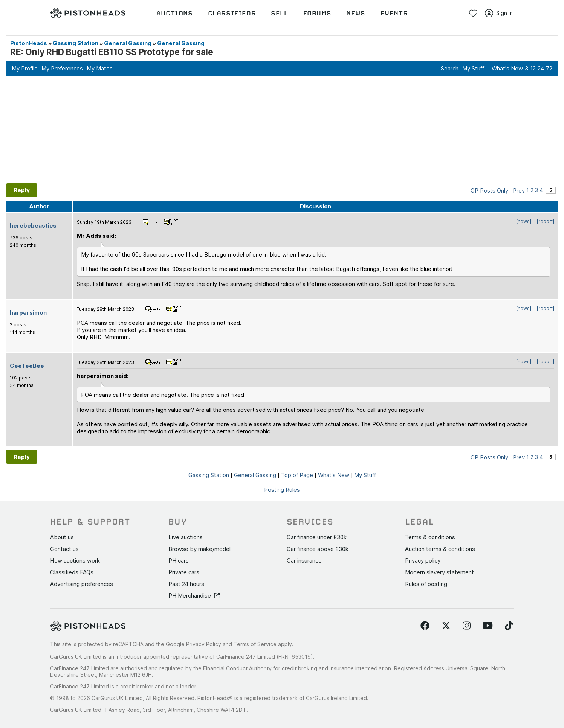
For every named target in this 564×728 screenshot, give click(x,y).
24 (541, 68)
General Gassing (128, 43)
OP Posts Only (489, 190)
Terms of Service (255, 644)
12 (533, 68)
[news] (524, 221)
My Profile (25, 68)
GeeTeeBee (27, 366)
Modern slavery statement (439, 572)
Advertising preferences (82, 584)
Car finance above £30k (318, 549)
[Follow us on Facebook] (425, 626)
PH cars (179, 561)
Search (450, 68)
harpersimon (28, 313)
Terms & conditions (430, 537)
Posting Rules (282, 490)
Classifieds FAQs (72, 572)
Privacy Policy (204, 644)
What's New (507, 68)
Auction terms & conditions (440, 549)
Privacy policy (423, 561)
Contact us (64, 549)
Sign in (499, 13)
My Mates (100, 68)
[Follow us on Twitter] (446, 626)
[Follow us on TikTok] (509, 626)
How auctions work (75, 561)
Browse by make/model (199, 549)
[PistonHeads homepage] (88, 13)
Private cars (184, 572)
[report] (546, 221)
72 (549, 68)
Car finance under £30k (317, 537)
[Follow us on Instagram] (467, 626)
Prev (519, 190)
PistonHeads (29, 43)
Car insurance (304, 561)
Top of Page (297, 475)
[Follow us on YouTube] (488, 626)
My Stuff (473, 68)
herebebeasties (33, 226)
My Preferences (62, 68)
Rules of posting (426, 584)
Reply (22, 190)
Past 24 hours (186, 584)
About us (62, 537)
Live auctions (186, 537)
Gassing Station (76, 43)
